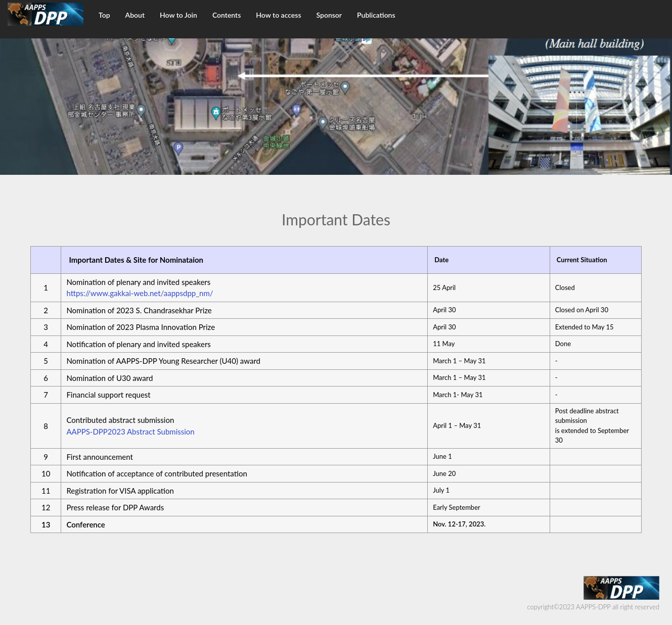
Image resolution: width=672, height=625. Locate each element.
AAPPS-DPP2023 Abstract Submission (130, 431)
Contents (227, 15)
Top (104, 15)
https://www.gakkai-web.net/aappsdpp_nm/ (140, 293)
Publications (376, 15)
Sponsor (329, 15)
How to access (278, 15)
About (135, 15)
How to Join (178, 15)
